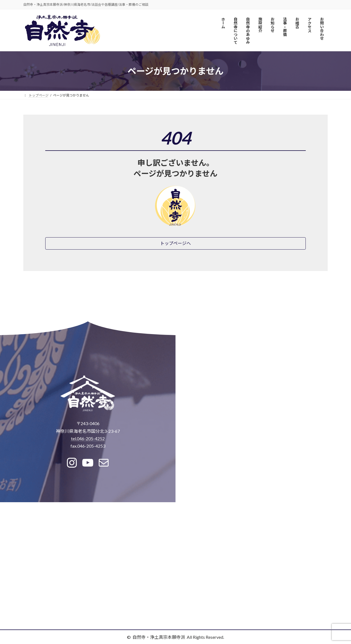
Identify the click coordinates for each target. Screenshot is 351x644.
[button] (175, 243)
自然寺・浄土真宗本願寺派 (159, 637)
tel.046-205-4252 (88, 438)
